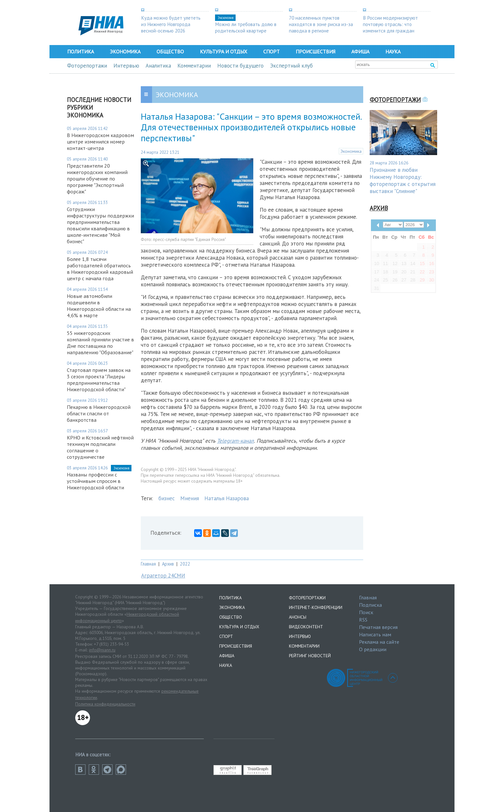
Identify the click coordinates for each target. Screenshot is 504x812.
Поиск (366, 612)
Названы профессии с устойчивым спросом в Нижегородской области (95, 481)
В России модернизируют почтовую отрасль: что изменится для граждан (390, 24)
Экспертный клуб (291, 66)
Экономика (125, 51)
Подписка (370, 605)
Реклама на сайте (379, 642)
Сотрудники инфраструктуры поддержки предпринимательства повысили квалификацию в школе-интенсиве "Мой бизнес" (100, 225)
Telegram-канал (235, 441)
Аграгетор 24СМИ (163, 576)
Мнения (190, 498)
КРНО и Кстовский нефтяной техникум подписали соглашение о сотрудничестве (100, 447)
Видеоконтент (306, 627)
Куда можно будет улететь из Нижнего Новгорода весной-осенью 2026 (171, 24)
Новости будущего (240, 66)
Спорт (271, 51)
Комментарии (194, 66)
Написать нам (375, 634)
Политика (81, 51)
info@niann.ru (102, 650)
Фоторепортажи (87, 66)
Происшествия (315, 51)
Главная (148, 564)
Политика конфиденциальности (105, 704)
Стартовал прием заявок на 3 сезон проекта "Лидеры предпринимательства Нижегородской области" (99, 380)
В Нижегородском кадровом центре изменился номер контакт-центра (100, 142)
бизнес (167, 498)
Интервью (126, 66)
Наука (393, 51)
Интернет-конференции (316, 607)
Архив (168, 564)
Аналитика (158, 66)
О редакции (373, 649)
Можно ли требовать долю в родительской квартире (246, 27)
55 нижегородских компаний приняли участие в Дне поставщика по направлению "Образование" (100, 343)
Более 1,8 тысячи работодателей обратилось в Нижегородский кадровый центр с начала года (100, 269)
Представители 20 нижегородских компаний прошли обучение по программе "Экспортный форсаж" (97, 179)
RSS (363, 620)
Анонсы (298, 617)
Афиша (360, 51)
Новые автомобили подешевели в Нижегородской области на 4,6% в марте (99, 306)
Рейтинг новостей (310, 656)
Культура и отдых (224, 51)
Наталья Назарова (227, 498)
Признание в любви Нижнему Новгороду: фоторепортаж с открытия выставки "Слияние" (403, 180)
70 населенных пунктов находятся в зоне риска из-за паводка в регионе (321, 24)
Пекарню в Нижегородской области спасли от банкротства (99, 413)
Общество (170, 51)
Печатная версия (378, 627)
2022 (185, 564)
